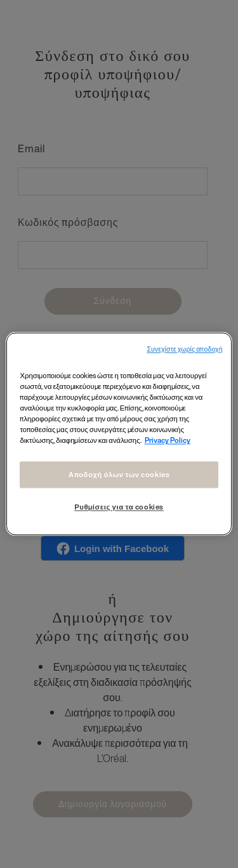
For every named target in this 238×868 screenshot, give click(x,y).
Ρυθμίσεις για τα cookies (119, 507)
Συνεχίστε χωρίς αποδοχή (184, 349)
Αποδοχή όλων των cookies (119, 475)
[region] (119, 434)
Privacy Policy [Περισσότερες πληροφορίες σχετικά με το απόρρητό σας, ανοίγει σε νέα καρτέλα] (168, 441)
